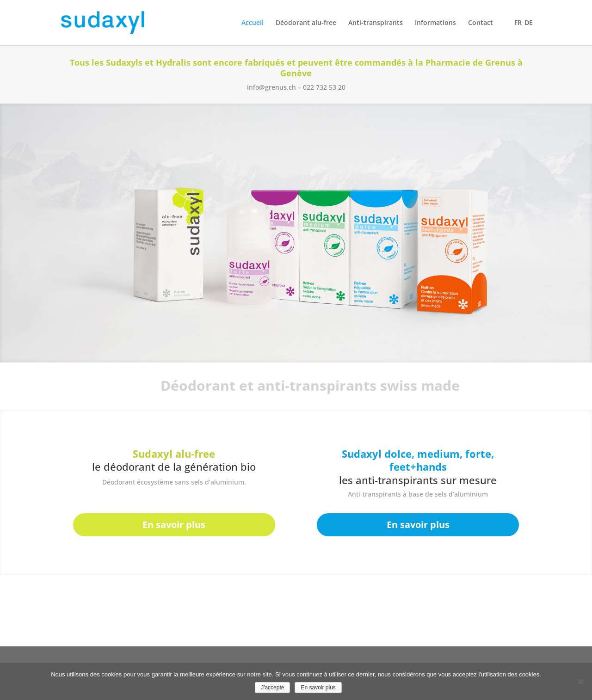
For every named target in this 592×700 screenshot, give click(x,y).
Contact (481, 23)
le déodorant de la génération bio (174, 467)
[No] (580, 682)
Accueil (253, 23)
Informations (435, 23)
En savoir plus (174, 525)
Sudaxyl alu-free (174, 454)
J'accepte (272, 688)
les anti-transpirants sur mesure (418, 480)
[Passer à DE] (529, 32)
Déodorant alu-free (306, 23)
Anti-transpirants (376, 23)
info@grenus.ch (271, 87)
